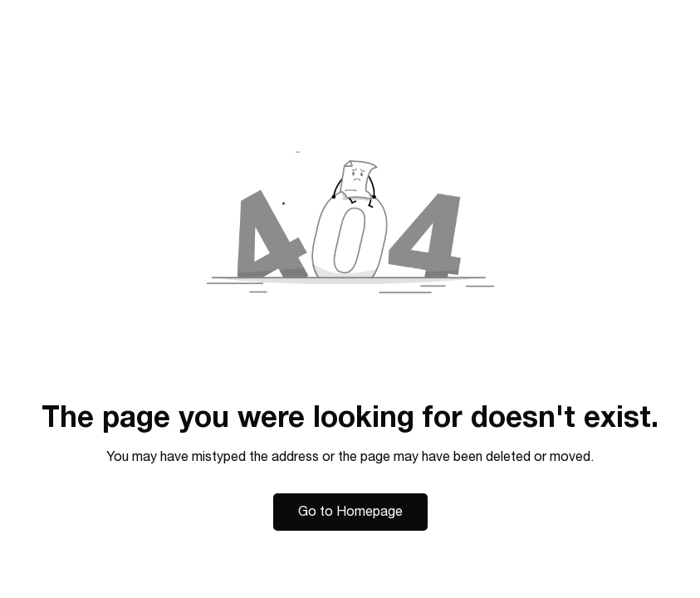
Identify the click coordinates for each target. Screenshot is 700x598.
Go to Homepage (350, 512)
